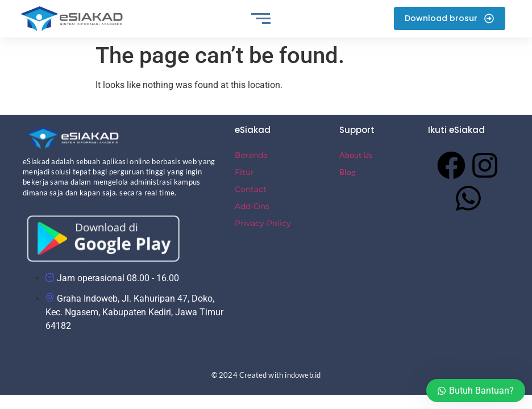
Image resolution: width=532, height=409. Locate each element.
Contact (251, 189)
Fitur (244, 172)
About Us (356, 155)
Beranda (251, 155)
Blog (347, 172)
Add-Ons (252, 206)
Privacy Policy (263, 223)
